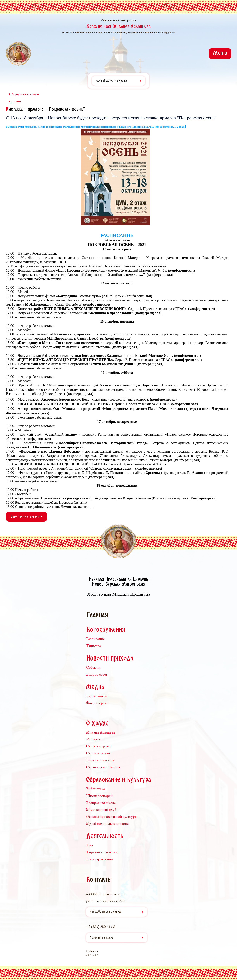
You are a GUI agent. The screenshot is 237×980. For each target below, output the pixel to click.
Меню (220, 54)
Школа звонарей (99, 796)
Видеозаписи (96, 696)
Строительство (98, 753)
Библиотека (95, 789)
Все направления (99, 859)
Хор (89, 845)
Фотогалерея (96, 703)
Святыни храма (98, 746)
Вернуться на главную (26, 517)
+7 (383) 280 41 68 (101, 927)
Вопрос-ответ (97, 674)
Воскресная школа (101, 803)
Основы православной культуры (112, 816)
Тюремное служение (103, 852)
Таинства (93, 646)
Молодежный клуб (101, 809)
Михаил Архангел (100, 732)
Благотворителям (100, 760)
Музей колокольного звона (107, 823)
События (93, 667)
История (93, 739)
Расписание (95, 639)
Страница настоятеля (103, 767)
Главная (97, 615)
